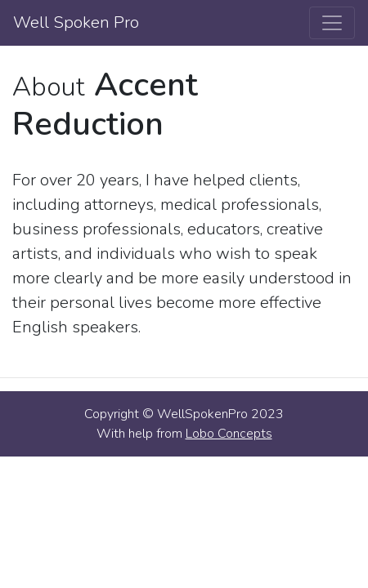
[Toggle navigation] (332, 23)
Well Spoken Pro (76, 22)
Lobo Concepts (229, 434)
